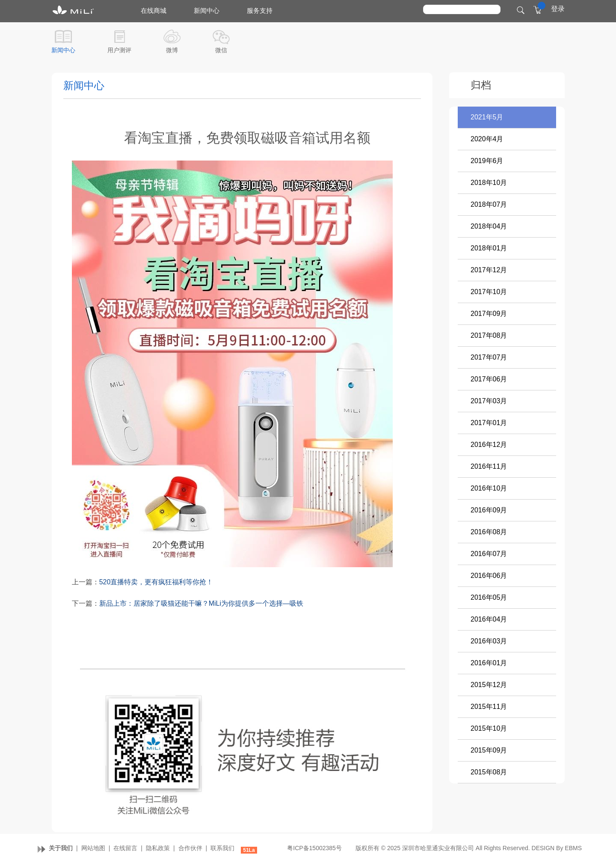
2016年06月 (489, 576)
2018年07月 (489, 204)
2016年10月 (489, 488)
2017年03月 (489, 401)
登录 (558, 9)
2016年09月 (489, 510)
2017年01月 (489, 423)
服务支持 (260, 10)
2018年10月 (489, 183)
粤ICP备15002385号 (314, 848)
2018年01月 (489, 248)
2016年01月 (489, 663)
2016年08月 (489, 532)
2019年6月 (487, 161)
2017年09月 (489, 314)
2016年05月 (489, 597)
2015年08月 (489, 772)
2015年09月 (489, 750)
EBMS (573, 848)
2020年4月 (487, 139)
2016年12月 (489, 445)
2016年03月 (489, 641)
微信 (221, 50)
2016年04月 (489, 619)
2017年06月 (489, 379)
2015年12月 (489, 685)
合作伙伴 (190, 848)
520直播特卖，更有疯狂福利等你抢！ (156, 582)
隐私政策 (158, 848)
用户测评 (119, 50)
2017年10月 (489, 292)
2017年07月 (489, 357)
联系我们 (222, 848)
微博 (172, 50)
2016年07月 (489, 554)
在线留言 (125, 848)
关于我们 (61, 848)
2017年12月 (489, 270)
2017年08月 (489, 335)
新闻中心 (63, 50)
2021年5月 (487, 117)
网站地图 (93, 848)
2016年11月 (489, 466)
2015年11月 (489, 707)
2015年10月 (489, 728)
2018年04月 (489, 226)
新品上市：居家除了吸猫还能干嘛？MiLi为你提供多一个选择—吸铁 (201, 603)
